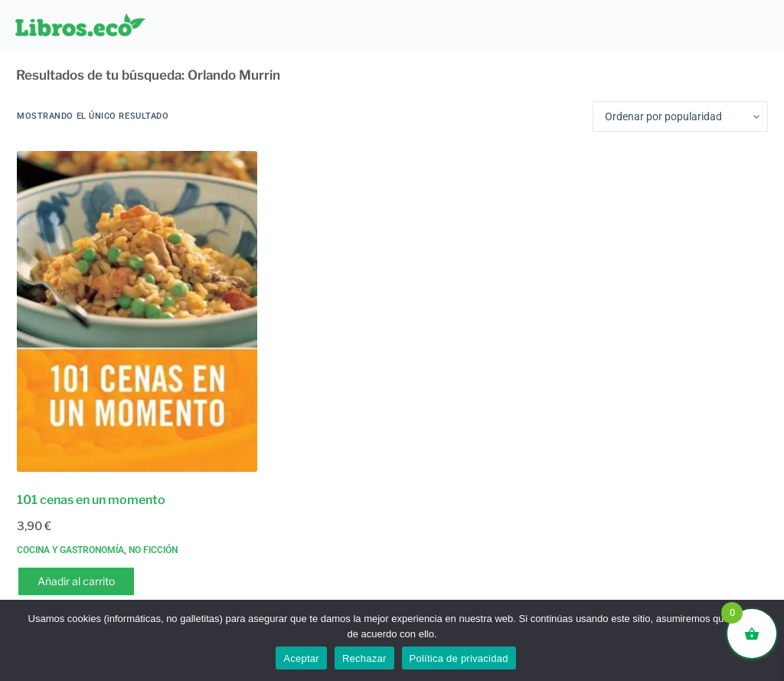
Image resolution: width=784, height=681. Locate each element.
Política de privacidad (459, 658)
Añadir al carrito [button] (76, 581)
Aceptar (301, 658)
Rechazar (364, 658)
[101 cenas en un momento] (137, 311)
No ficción (153, 550)
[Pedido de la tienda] (680, 116)
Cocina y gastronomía (70, 550)
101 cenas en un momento (91, 500)
